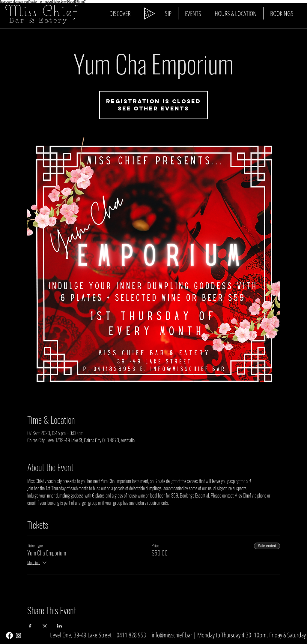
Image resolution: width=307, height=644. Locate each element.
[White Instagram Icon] (18, 635)
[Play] (150, 14)
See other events (153, 108)
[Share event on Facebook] (30, 626)
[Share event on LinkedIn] (60, 626)
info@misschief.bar (172, 635)
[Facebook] (9, 635)
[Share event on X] (45, 626)
